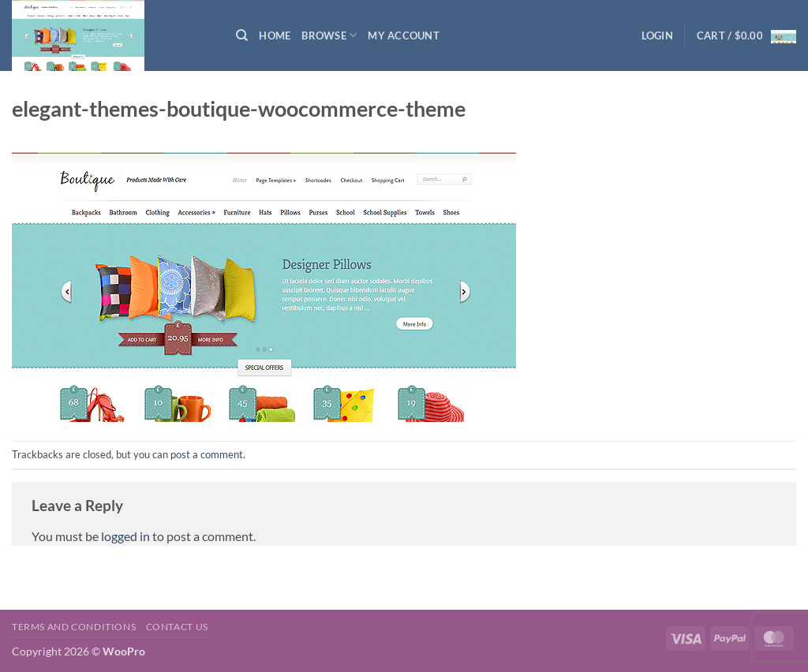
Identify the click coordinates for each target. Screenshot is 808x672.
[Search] (242, 35)
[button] (657, 35)
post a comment (207, 454)
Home (275, 35)
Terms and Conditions (74, 627)
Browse (329, 35)
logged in (125, 536)
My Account (404, 35)
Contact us (177, 627)
